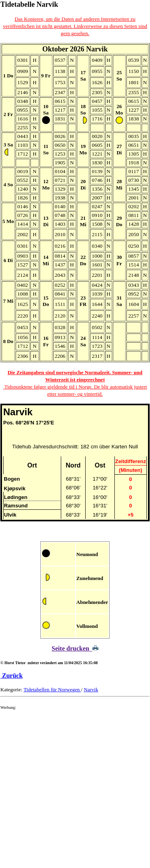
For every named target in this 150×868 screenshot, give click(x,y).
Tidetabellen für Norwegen (52, 689)
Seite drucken (75, 648)
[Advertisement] (75, 792)
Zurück (12, 676)
